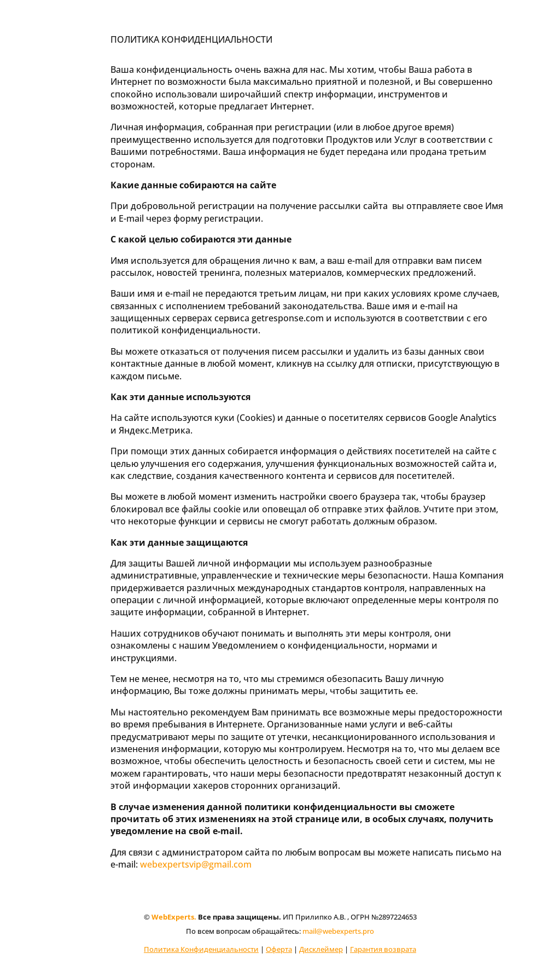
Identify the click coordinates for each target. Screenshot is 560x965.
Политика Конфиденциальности (201, 949)
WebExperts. (174, 917)
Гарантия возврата (383, 949)
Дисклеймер (321, 949)
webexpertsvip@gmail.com (196, 864)
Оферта (279, 949)
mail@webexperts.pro (338, 931)
